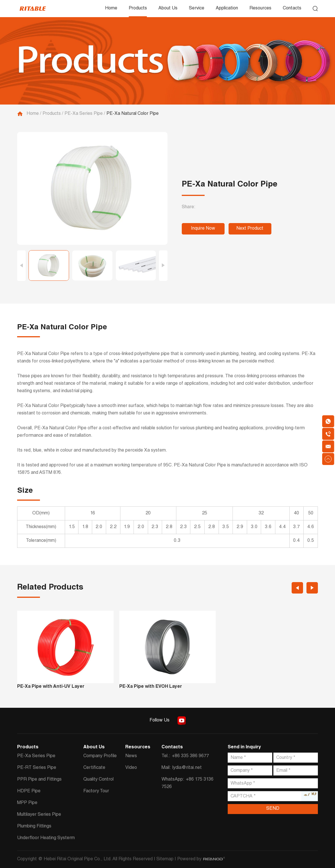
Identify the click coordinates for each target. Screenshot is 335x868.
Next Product (250, 229)
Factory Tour (96, 791)
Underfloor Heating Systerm (46, 838)
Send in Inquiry (244, 747)
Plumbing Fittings (34, 827)
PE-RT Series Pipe (37, 768)
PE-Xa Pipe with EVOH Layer (151, 687)
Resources (260, 9)
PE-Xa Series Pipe (84, 114)
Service (197, 9)
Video (131, 768)
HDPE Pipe (29, 791)
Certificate (94, 768)
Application (227, 9)
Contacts (292, 9)
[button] (21, 265)
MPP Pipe (27, 803)
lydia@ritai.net (187, 768)
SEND (273, 809)
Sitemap (165, 859)
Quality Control (98, 780)
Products (138, 9)
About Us (168, 9)
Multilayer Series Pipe (39, 815)
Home (111, 9)
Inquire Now (203, 229)
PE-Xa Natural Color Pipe (133, 114)
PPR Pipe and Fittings (39, 780)
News (131, 756)
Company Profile (100, 756)
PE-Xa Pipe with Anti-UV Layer (51, 687)
